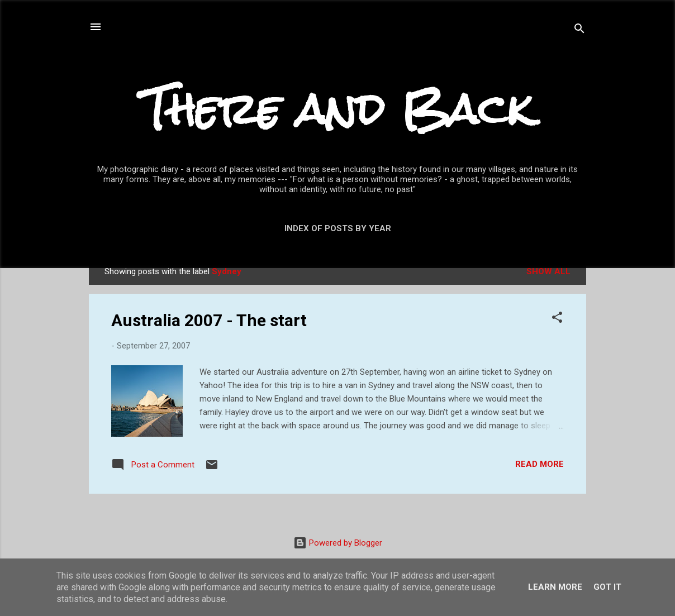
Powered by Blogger (338, 543)
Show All (548, 271)
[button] (557, 319)
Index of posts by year (338, 228)
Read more (539, 464)
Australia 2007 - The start (209, 320)
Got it (607, 587)
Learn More (555, 587)
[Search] (579, 30)
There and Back (337, 109)
